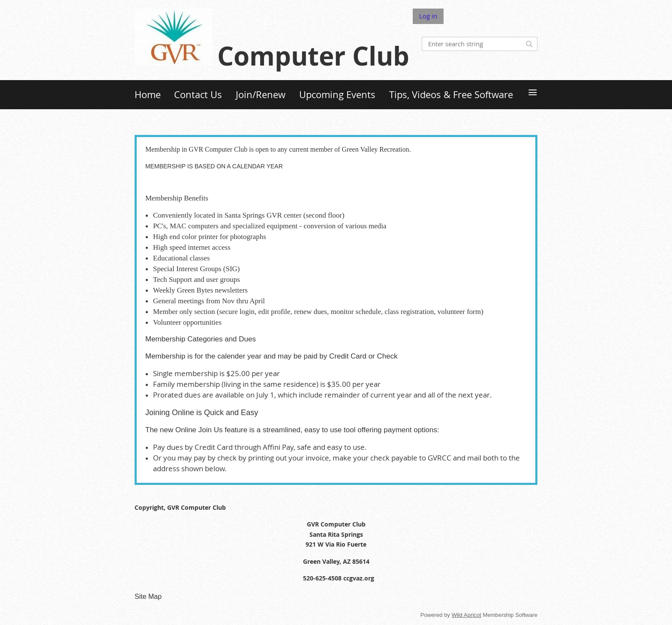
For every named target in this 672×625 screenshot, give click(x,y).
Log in (428, 16)
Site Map (148, 597)
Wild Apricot (466, 615)
